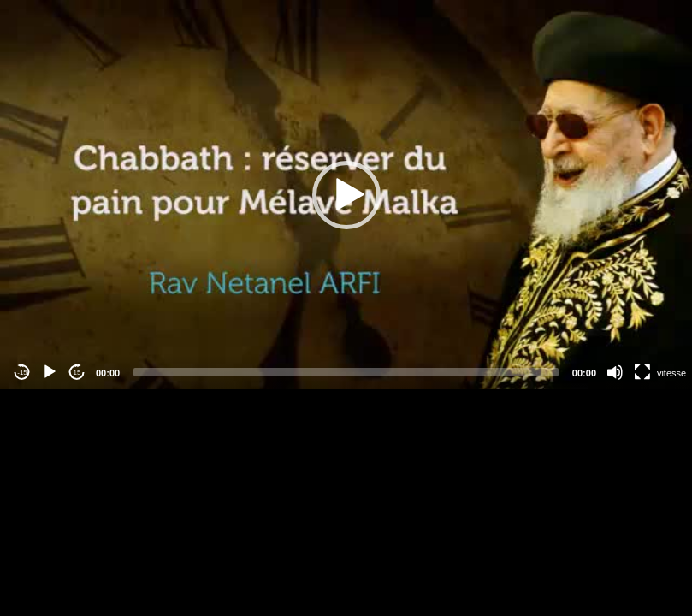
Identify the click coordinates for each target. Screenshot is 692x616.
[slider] (346, 372)
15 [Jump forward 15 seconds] (77, 373)
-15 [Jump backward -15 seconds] (22, 373)
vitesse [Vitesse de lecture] (671, 373)
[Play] (50, 372)
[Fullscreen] (642, 372)
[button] (346, 195)
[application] (346, 195)
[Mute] (615, 372)
